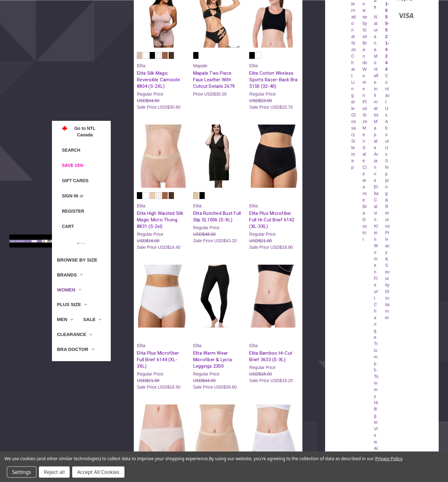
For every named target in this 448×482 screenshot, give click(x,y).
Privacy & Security (387, 259)
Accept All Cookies (98, 472)
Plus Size (72, 304)
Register (73, 211)
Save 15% (73, 165)
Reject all (54, 472)
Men (65, 319)
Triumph (376, 357)
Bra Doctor (76, 349)
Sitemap (353, 154)
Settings (22, 472)
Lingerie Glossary (354, 108)
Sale (92, 319)
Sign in (70, 196)
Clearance (75, 334)
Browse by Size (77, 260)
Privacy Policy (389, 458)
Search (71, 150)
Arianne (376, 167)
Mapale (376, 135)
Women (69, 290)
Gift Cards (75, 181)
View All (376, 442)
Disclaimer (387, 305)
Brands (70, 275)
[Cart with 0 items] (68, 227)
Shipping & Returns (387, 193)
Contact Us (387, 95)
